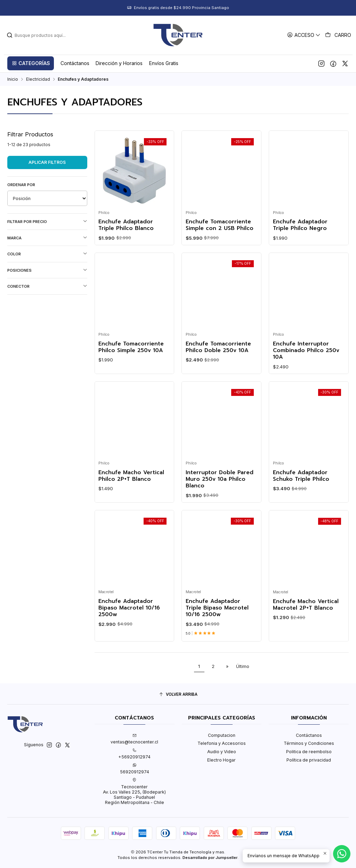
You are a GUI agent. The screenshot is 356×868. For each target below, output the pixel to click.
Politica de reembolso (309, 752)
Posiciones (47, 270)
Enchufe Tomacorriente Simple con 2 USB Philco (220, 225)
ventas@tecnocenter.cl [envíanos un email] (134, 739)
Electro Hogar (221, 760)
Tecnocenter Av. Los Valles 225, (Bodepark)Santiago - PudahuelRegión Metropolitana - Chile (134, 791)
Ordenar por (21, 185)
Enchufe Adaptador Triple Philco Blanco (126, 225)
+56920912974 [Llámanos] (134, 754)
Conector (47, 286)
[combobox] (59, 35)
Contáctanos (309, 735)
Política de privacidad (309, 760)
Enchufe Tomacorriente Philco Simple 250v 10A (131, 377)
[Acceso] (304, 35)
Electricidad (38, 79)
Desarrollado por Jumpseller (210, 858)
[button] (31, 63)
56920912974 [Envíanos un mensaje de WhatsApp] (135, 769)
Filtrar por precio (47, 221)
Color (47, 254)
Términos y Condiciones (309, 743)
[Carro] (338, 35)
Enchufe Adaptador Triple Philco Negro (300, 225)
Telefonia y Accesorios (222, 743)
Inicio (13, 79)
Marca (47, 238)
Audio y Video (222, 752)
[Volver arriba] (178, 695)
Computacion (222, 735)
